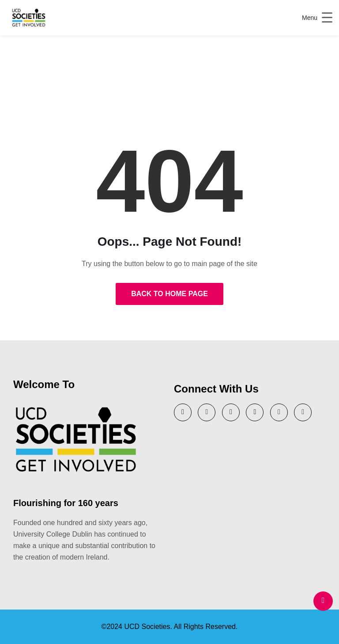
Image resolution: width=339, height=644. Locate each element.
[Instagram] (255, 412)
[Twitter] (183, 412)
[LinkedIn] (231, 412)
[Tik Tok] (303, 412)
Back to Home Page (169, 294)
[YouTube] (207, 412)
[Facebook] (279, 412)
